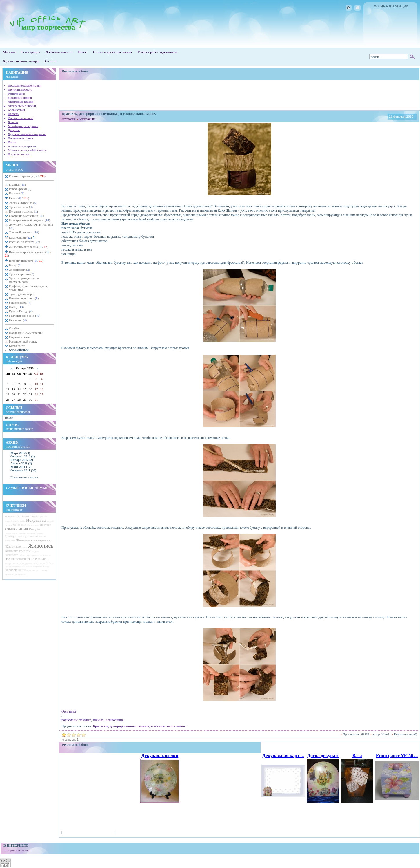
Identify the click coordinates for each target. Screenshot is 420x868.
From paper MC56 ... (397, 756)
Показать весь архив (24, 477)
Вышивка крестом (18, 551)
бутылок (41, 563)
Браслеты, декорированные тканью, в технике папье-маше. (140, 726)
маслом (46, 555)
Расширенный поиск (23, 341)
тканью (98, 720)
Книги (19, 198)
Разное (8, 567)
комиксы (35, 525)
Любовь (50, 563)
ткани (24, 547)
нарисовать (12, 555)
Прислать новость (20, 89)
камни (29, 567)
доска (8, 521)
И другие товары (19, 154)
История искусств (26, 261)
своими (22, 534)
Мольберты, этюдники (23, 126)
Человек (11, 570)
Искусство (36, 520)
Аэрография (19, 270)
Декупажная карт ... (283, 756)
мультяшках (26, 555)
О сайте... (15, 328)
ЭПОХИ (22, 571)
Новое (83, 52)
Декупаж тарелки (160, 756)
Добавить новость (59, 52)
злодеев (35, 551)
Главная (17, 184)
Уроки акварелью (23, 203)
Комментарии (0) (406, 734)
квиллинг (10, 516)
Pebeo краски (20, 189)
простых (43, 516)
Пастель (13, 114)
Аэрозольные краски (22, 146)
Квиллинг (18, 320)
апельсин (22, 575)
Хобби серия (16, 110)
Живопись (41, 546)
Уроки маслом (21, 207)
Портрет (45, 525)
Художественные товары (21, 61)
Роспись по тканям (21, 118)
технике (85, 720)
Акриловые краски (21, 102)
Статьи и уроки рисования (112, 52)
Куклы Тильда (21, 311)
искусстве (38, 567)
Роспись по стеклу (24, 242)
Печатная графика (23, 211)
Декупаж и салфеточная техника (31, 226)
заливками (10, 541)
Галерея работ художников (157, 52)
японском (32, 534)
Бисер (15, 265)
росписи (37, 555)
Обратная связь (19, 337)
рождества (30, 563)
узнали (50, 521)
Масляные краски (20, 98)
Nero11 (386, 734)
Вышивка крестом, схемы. (28, 254)
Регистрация (31, 52)
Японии (8, 525)
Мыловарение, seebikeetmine (27, 150)
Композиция (22, 237)
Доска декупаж (323, 756)
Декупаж (14, 130)
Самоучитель (11, 534)
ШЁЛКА (26, 525)
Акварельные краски (22, 106)
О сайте (51, 61)
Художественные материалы (27, 134)
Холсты (13, 122)
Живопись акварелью (28, 247)
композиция (16, 529)
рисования (23, 516)
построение (42, 571)
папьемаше (70, 720)
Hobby (16, 307)
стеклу (34, 516)
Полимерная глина (20, 138)
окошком (31, 571)
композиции (19, 567)
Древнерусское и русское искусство (26, 536)
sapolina (20, 563)
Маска (40, 534)
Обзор (17, 525)
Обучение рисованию (27, 216)
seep (8, 559)
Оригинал (69, 711)
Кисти (12, 142)
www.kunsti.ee (19, 350)
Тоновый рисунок (24, 232)
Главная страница (27, 176)
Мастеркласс (37, 559)
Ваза (357, 756)
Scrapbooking (20, 303)
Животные (13, 547)
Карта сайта (17, 346)
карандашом (11, 575)
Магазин (9, 52)
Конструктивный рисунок (29, 220)
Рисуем (34, 529)
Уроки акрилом (22, 274)
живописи (19, 559)
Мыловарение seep (25, 316)
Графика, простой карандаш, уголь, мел (28, 288)
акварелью (10, 563)
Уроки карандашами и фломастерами (24, 280)
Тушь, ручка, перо (21, 294)
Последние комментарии (25, 85)
